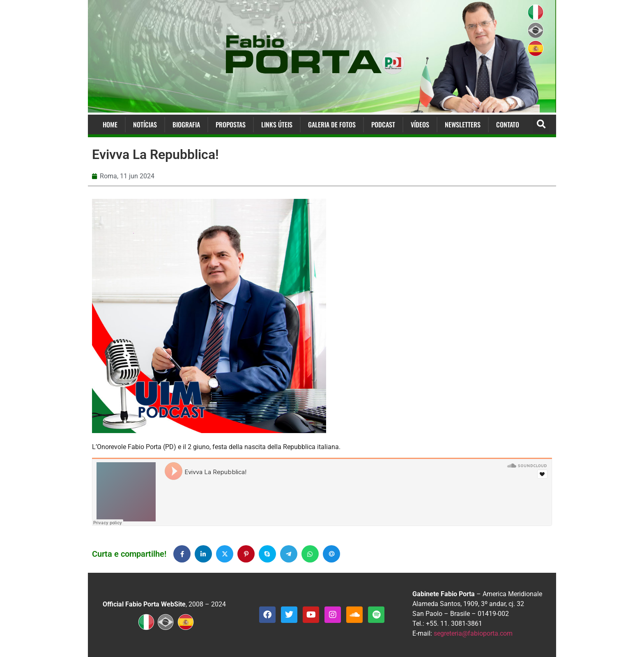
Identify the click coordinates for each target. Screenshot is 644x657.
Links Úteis (277, 124)
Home (110, 124)
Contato (508, 124)
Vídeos (420, 124)
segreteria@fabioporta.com (473, 633)
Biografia (186, 124)
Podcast (383, 124)
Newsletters (463, 124)
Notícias (145, 124)
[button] (541, 125)
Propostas (231, 124)
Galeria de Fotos (332, 124)
